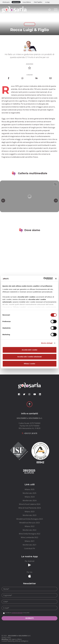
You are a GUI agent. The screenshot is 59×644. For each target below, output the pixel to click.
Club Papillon (38, 2)
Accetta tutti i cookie (29, 350)
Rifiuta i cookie (29, 364)
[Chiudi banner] (56, 279)
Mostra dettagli (47, 343)
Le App (47, 2)
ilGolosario (6, 2)
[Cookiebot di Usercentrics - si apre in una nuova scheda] (43, 279)
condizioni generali (17, 613)
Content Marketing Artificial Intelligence (15, 641)
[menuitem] (29, 489)
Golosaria (16, 2)
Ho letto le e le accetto (17, 613)
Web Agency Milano (15, 639)
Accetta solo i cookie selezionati (29, 357)
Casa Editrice (27, 2)
